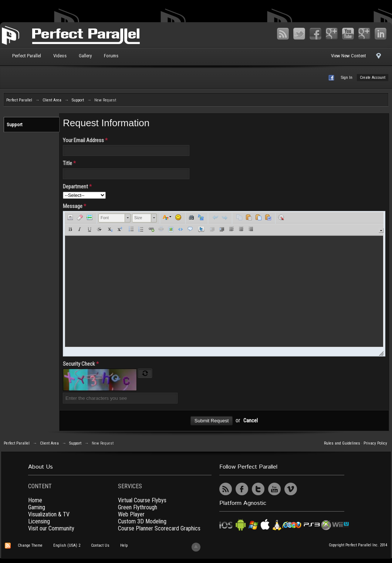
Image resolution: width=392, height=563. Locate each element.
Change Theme (30, 545)
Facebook (315, 34)
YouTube (348, 34)
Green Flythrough (138, 507)
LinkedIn (381, 34)
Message (75, 206)
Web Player (131, 514)
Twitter (299, 34)
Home (35, 500)
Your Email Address (85, 140)
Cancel (251, 421)
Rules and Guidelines (342, 443)
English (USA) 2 (67, 545)
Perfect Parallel (27, 56)
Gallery (85, 56)
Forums (111, 56)
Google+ (332, 34)
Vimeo (364, 34)
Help (124, 545)
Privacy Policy (375, 443)
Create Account (373, 78)
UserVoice (307, 489)
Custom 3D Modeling (142, 521)
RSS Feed (283, 34)
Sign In (347, 78)
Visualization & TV (49, 514)
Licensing (39, 521)
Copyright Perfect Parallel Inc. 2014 (358, 545)
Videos (60, 56)
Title (69, 163)
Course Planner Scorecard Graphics (159, 528)
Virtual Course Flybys (142, 500)
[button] (70, 217)
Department (77, 187)
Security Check (81, 364)
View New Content (349, 56)
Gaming (37, 507)
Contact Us (100, 545)
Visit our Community (51, 528)
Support (15, 125)
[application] (224, 284)
